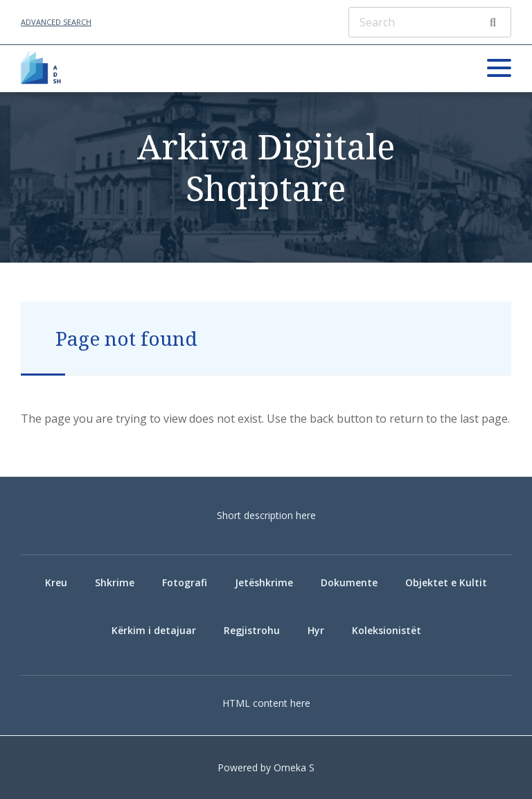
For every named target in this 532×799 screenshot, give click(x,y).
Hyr (316, 630)
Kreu (56, 582)
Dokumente (349, 582)
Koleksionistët (387, 630)
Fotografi (185, 582)
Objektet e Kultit (446, 582)
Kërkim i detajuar (154, 630)
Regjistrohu (252, 630)
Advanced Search (56, 22)
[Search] (430, 22)
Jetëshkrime (264, 582)
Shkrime (115, 582)
